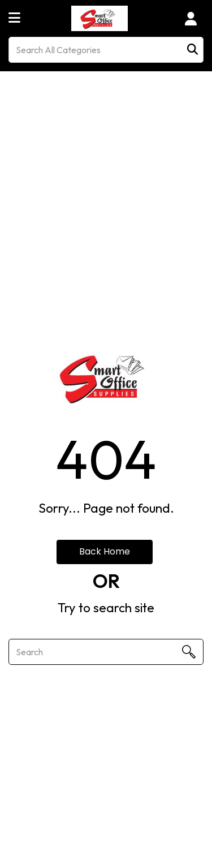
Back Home (105, 551)
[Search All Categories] (106, 50)
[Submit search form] (192, 50)
